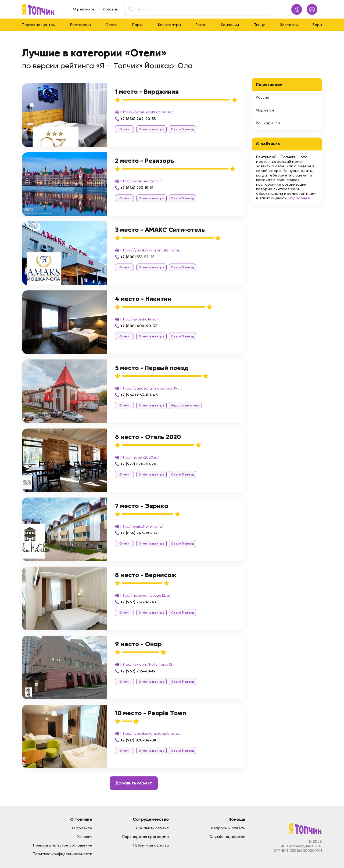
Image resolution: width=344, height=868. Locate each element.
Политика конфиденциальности (62, 854)
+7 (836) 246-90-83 (139, 533)
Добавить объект (134, 783)
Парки (138, 25)
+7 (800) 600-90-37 (139, 326)
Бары (317, 25)
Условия (110, 9)
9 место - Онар (138, 644)
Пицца (260, 25)
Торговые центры (39, 25)
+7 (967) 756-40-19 (138, 671)
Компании (230, 25)
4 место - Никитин (143, 299)
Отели (111, 25)
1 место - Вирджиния (147, 91)
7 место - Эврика (142, 506)
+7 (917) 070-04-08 (138, 740)
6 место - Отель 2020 (148, 437)
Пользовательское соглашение (63, 845)
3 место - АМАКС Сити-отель (160, 230)
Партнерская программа (146, 837)
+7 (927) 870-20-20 (138, 464)
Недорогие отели (185, 405)
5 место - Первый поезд (152, 368)
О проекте (82, 828)
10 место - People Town (151, 713)
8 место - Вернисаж (146, 575)
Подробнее (299, 198)
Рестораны (80, 25)
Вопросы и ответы (228, 828)
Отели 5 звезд (182, 129)
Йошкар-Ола (268, 123)
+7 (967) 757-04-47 (138, 602)
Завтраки (289, 25)
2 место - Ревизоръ (145, 161)
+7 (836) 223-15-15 (137, 188)
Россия (262, 97)
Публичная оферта (151, 845)
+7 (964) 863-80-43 (139, 395)
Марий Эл (265, 110)
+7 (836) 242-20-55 (138, 119)
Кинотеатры (169, 25)
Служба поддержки (227, 837)
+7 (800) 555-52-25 (137, 257)
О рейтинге (84, 9)
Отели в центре (151, 129)
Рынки (201, 25)
